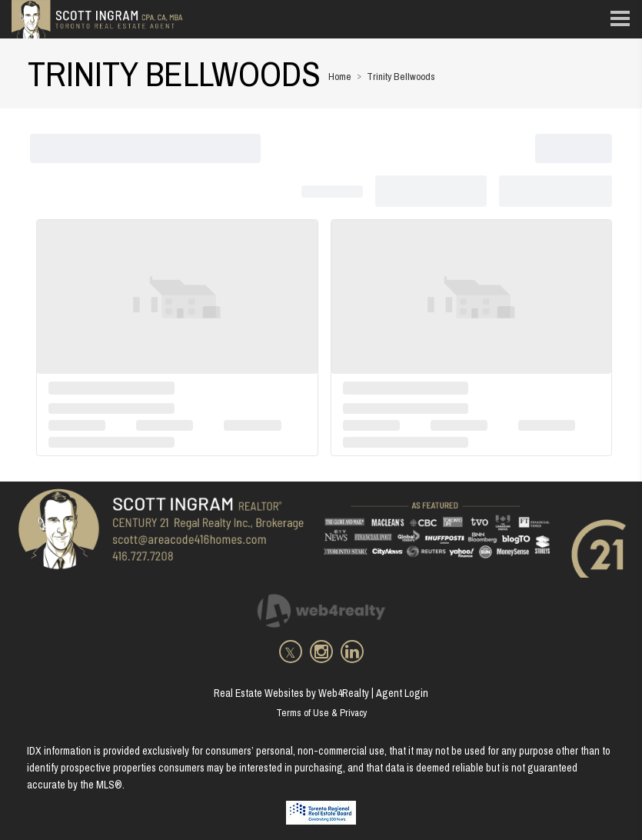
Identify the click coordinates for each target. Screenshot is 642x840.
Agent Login (402, 693)
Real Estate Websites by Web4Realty (291, 693)
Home (340, 77)
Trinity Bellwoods (401, 77)
